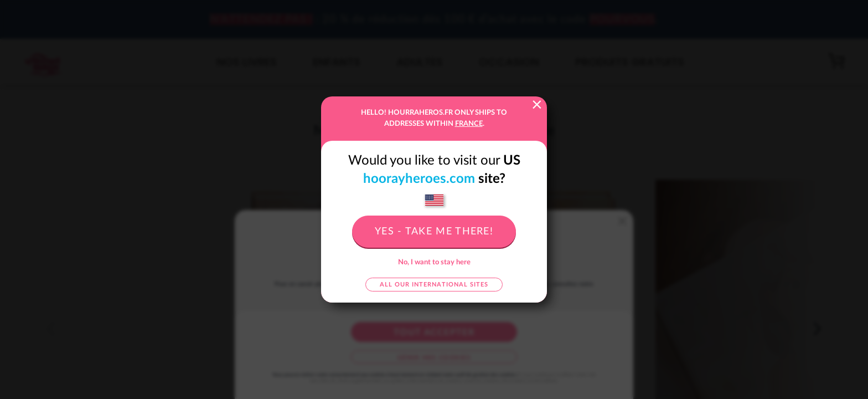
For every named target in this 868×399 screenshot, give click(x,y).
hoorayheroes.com (419, 179)
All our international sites (434, 285)
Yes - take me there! (434, 232)
